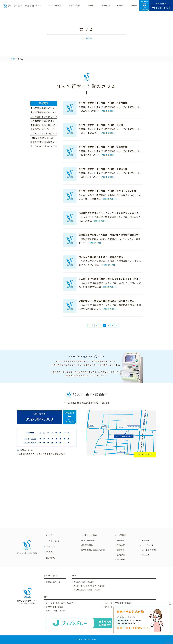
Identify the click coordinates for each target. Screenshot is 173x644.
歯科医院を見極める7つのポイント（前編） (52, 112)
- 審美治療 (145, 541)
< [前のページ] (96, 325)
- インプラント (147, 545)
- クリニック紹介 (87, 541)
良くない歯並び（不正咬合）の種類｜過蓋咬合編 (103, 103)
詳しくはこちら (145, 455)
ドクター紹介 (53, 541)
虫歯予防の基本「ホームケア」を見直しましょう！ (56, 129)
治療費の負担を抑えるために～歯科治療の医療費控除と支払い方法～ (113, 235)
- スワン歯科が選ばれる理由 (92, 550)
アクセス (51, 546)
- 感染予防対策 (86, 545)
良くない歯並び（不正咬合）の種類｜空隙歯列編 (103, 147)
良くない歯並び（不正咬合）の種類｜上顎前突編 (103, 169)
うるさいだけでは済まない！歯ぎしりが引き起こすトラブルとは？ (112, 279)
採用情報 (51, 558)
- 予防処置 (120, 545)
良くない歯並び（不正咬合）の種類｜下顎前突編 (55, 146)
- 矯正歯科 (120, 559)
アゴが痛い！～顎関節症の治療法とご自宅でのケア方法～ (108, 301)
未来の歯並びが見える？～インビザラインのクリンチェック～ (110, 213)
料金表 (49, 552)
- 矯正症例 (145, 555)
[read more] (108, 111)
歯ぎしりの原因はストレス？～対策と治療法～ (102, 257)
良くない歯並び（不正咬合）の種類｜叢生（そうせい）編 (108, 191)
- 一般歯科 (120, 541)
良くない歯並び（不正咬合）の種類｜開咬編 (101, 125)
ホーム (49, 535)
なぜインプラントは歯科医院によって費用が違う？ (56, 133)
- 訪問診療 (120, 555)
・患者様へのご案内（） (42, 454)
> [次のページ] (116, 325)
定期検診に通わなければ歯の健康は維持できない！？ (57, 125)
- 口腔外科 (120, 550)
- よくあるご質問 (148, 550)
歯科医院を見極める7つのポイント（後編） (52, 108)
